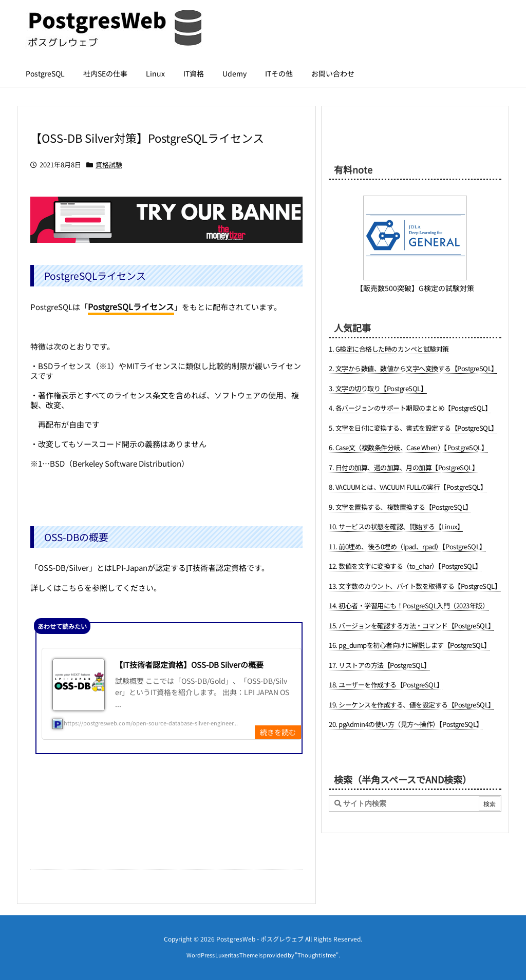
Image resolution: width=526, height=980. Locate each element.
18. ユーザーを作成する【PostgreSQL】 (386, 685)
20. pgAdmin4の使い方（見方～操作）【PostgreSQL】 (406, 724)
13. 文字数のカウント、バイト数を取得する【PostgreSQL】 (415, 586)
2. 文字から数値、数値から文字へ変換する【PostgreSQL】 (413, 368)
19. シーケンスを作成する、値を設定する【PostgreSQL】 (412, 705)
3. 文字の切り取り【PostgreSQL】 (378, 388)
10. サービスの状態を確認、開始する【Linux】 (396, 526)
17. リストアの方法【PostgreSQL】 (380, 665)
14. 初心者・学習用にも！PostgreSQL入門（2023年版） (409, 606)
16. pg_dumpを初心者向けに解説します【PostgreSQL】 (410, 645)
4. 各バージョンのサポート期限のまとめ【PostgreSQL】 (410, 408)
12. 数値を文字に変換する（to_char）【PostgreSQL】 (405, 566)
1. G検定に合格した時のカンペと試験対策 (389, 349)
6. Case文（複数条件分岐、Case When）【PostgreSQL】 (408, 447)
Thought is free (317, 955)
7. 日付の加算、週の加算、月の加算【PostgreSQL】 (403, 467)
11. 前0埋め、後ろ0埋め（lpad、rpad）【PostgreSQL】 (407, 546)
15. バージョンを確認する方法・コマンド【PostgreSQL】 (412, 626)
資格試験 (109, 165)
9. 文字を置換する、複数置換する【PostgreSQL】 (400, 507)
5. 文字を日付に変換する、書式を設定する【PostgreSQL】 (413, 428)
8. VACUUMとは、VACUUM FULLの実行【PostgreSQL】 (408, 487)
